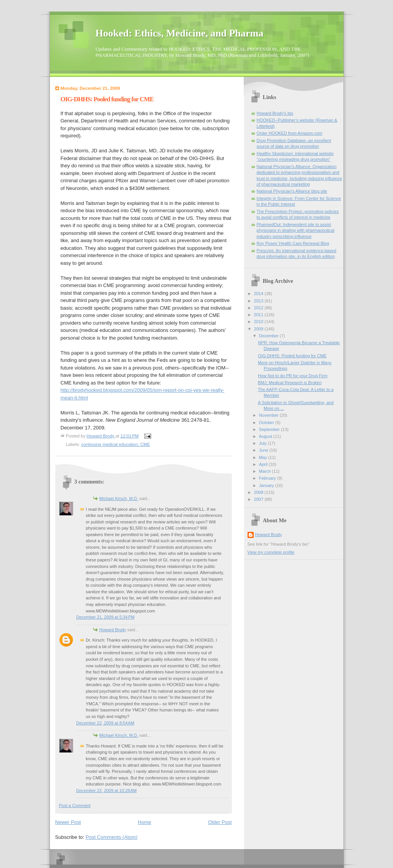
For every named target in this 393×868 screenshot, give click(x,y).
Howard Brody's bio (275, 113)
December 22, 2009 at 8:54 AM (105, 723)
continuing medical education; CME (116, 444)
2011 (259, 315)
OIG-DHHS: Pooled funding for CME (292, 356)
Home (144, 822)
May (264, 457)
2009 (259, 329)
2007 (259, 499)
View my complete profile (271, 552)
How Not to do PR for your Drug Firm (293, 376)
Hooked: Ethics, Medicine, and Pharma (180, 33)
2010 (259, 322)
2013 (259, 301)
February (268, 478)
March (266, 471)
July (263, 443)
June (264, 450)
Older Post (220, 822)
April (264, 464)
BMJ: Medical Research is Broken (290, 383)
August (266, 436)
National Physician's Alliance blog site (292, 191)
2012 (259, 308)
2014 (259, 294)
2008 (259, 492)
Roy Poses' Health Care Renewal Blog (293, 243)
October (267, 422)
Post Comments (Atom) (111, 837)
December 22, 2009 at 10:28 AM (107, 790)
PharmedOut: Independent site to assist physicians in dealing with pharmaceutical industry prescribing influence (296, 230)
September (270, 429)
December (269, 336)
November (269, 415)
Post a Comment (75, 805)
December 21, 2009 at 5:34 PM (106, 617)
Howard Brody (113, 630)
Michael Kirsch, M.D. (119, 498)
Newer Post (68, 822)
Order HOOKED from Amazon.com (290, 133)
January (267, 485)
